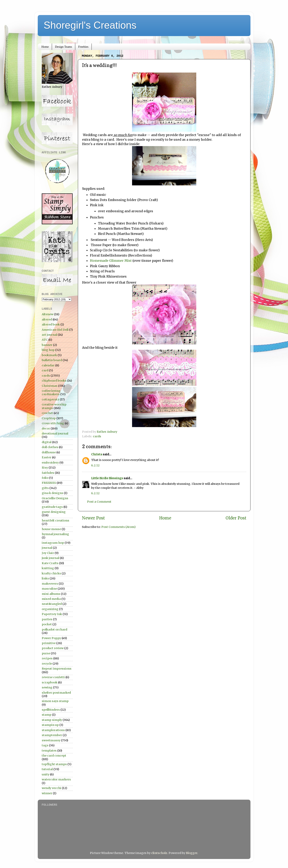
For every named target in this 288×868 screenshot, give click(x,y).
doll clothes (50, 447)
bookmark (49, 355)
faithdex (48, 473)
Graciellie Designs (55, 498)
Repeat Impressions (57, 669)
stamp (47, 715)
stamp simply (52, 720)
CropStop (49, 418)
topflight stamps (54, 764)
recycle (47, 664)
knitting (48, 568)
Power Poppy (51, 638)
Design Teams (64, 47)
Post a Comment (99, 502)
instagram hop (53, 543)
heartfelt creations (55, 520)
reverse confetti (53, 677)
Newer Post (93, 518)
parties (47, 619)
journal (47, 548)
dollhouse (49, 452)
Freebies (83, 47)
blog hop (48, 350)
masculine (49, 589)
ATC (45, 340)
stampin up (50, 725)
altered (47, 319)
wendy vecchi (51, 788)
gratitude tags (52, 507)
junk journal (50, 558)
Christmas (50, 386)
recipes (47, 658)
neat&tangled (52, 604)
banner (47, 345)
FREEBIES (49, 483)
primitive (49, 643)
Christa (97, 454)
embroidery (50, 463)
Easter (47, 457)
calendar (48, 365)
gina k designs (52, 493)
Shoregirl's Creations (90, 25)
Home (45, 47)
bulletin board (52, 360)
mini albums (51, 594)
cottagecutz (50, 399)
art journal (49, 335)
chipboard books (54, 381)
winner (47, 793)
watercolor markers (56, 779)
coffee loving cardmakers (51, 393)
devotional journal (55, 433)
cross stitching (53, 423)
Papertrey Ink (52, 614)
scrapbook (50, 682)
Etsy (45, 468)
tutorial (47, 769)
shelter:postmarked (56, 693)
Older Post (236, 518)
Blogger (192, 853)
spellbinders (51, 710)
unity (46, 774)
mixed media (51, 599)
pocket (47, 624)
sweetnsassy (51, 740)
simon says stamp (55, 701)
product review (53, 648)
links (45, 578)
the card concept (54, 756)
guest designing (54, 512)
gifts (45, 488)
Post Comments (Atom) (119, 527)
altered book (51, 324)
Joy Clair (48, 553)
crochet (47, 413)
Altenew (48, 314)
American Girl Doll (55, 330)
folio (45, 478)
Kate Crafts (50, 563)
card (45, 370)
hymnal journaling (55, 534)
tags (45, 745)
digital (47, 442)
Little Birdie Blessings (107, 478)
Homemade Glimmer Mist (111, 261)
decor (46, 428)
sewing (47, 687)
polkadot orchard (54, 630)
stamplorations (53, 730)
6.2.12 (95, 465)
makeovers (50, 584)
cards (97, 436)
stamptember (52, 735)
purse (46, 653)
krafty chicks (51, 573)
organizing (50, 609)
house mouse (51, 529)
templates (49, 751)
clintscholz (159, 853)
